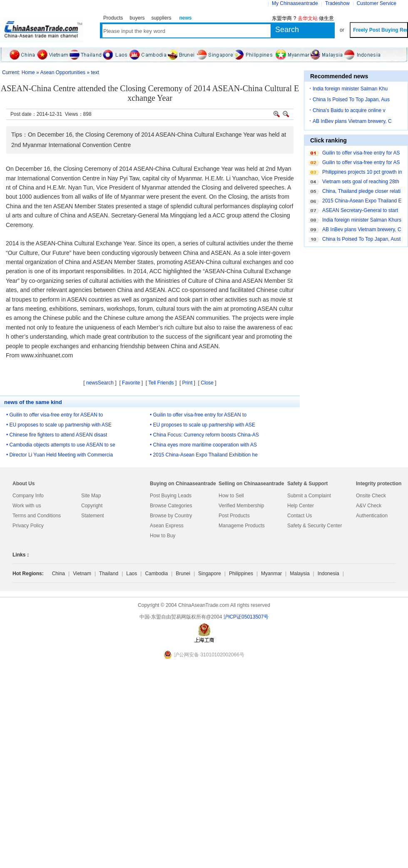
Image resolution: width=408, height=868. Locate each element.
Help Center (301, 506)
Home (28, 72)
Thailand (109, 574)
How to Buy (163, 536)
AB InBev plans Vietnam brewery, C (352, 121)
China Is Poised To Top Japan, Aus (351, 100)
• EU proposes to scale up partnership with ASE (59, 425)
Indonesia (328, 574)
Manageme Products (242, 526)
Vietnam (82, 574)
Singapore (210, 574)
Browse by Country (171, 516)
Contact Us (300, 516)
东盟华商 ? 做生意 (303, 18)
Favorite (131, 383)
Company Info (28, 496)
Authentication (372, 516)
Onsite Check (371, 496)
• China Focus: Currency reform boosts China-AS (204, 435)
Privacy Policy (28, 526)
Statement (93, 516)
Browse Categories (171, 506)
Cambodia (156, 574)
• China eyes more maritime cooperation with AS (203, 445)
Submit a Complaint (309, 496)
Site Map (91, 496)
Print (188, 383)
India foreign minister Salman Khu (350, 89)
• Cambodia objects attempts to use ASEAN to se (61, 445)
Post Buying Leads (171, 496)
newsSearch (100, 383)
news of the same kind (33, 402)
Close (207, 383)
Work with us (27, 506)
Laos (132, 574)
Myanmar (271, 574)
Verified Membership (241, 506)
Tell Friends (161, 383)
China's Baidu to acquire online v (349, 110)
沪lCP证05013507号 (246, 617)
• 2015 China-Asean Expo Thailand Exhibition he (204, 455)
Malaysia (300, 574)
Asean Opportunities (63, 72)
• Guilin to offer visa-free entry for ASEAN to (55, 415)
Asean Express (167, 526)
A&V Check (369, 506)
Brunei (183, 574)
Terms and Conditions (37, 516)
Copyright (92, 506)
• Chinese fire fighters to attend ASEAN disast (57, 435)
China (58, 574)
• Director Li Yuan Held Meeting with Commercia (60, 455)
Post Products (234, 516)
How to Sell (231, 496)
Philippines (241, 574)
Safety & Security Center (315, 526)
